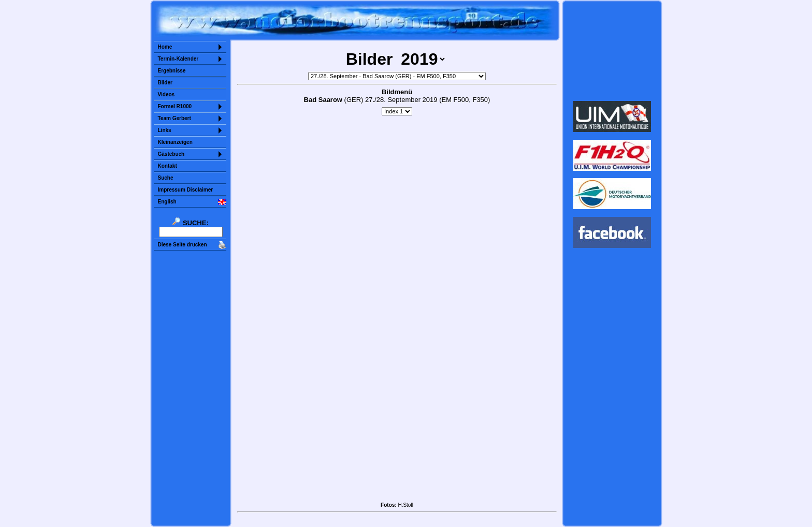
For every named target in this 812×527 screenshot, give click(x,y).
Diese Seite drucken (183, 245)
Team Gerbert (175, 118)
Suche (166, 178)
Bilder (165, 83)
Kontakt (168, 166)
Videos (166, 94)
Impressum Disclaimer (186, 190)
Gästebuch (171, 154)
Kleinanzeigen (175, 142)
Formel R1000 (175, 106)
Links (165, 130)
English (167, 202)
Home (165, 47)
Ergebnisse (172, 71)
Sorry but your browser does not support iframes (612, 51)
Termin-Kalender (178, 59)
